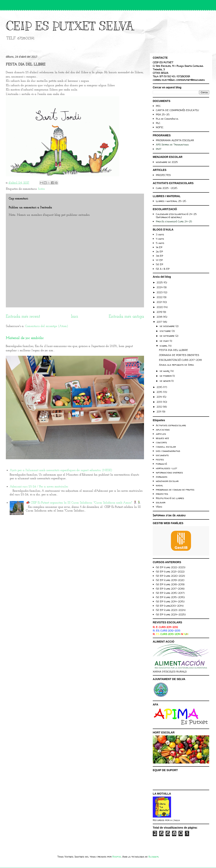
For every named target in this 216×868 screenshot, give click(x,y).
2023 (160, 292)
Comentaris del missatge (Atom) (47, 326)
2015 (160, 392)
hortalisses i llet (166, 468)
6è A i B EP (163, 269)
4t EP (159, 260)
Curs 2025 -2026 (167, 188)
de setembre (168, 336)
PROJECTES (163, 175)
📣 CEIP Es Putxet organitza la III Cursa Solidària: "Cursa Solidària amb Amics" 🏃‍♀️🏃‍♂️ (83, 503)
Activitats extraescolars (171, 425)
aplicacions (163, 430)
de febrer (166, 376)
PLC (158, 123)
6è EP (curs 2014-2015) (170, 601)
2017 (160, 322)
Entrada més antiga (126, 317)
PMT (159, 149)
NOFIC (160, 127)
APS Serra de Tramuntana (172, 144)
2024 (160, 287)
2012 (160, 407)
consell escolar (166, 447)
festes (41, 189)
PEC (158, 106)
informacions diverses (169, 472)
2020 (160, 307)
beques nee (162, 438)
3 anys (160, 234)
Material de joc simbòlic (25, 338)
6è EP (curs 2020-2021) (170, 576)
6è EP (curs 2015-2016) (170, 597)
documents (162, 455)
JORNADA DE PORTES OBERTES (179, 355)
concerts (161, 442)
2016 (160, 387)
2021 (160, 302)
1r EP (159, 247)
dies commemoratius (168, 451)
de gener (166, 381)
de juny (165, 341)
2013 (160, 402)
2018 (160, 317)
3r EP (159, 256)
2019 (160, 312)
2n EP (159, 251)
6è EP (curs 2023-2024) (171, 610)
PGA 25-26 (163, 114)
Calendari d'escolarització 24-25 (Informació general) (176, 216)
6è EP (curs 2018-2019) (170, 584)
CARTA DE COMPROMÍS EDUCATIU (177, 110)
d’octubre (166, 331)
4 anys (160, 239)
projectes (162, 494)
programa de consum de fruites (175, 490)
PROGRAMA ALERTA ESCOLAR (175, 140)
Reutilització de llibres (170, 498)
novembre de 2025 (167, 162)
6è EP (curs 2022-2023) (171, 567)
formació (161, 464)
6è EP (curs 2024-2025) (171, 614)
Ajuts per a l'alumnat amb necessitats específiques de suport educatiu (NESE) (61, 470)
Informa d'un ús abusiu (169, 515)
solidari (161, 502)
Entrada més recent (23, 317)
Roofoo (117, 857)
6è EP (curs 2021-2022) (170, 571)
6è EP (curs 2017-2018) (170, 589)
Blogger (153, 857)
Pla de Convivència (167, 119)
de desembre (168, 326)
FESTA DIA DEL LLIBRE (173, 350)
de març (165, 371)
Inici (75, 317)
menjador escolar (167, 481)
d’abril (164, 346)
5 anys (160, 243)
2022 (160, 297)
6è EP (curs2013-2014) (170, 606)
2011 (159, 411)
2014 (160, 397)
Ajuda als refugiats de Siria (176, 365)
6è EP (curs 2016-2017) (170, 593)
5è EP (159, 264)
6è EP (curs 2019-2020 (170, 580)
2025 (160, 282)
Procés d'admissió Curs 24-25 (174, 221)
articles (161, 434)
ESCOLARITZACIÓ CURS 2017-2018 (180, 360)
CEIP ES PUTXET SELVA (70, 26)
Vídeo (159, 507)
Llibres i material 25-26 (171, 201)
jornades (162, 477)
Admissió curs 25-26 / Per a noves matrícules (39, 487)
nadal (159, 485)
